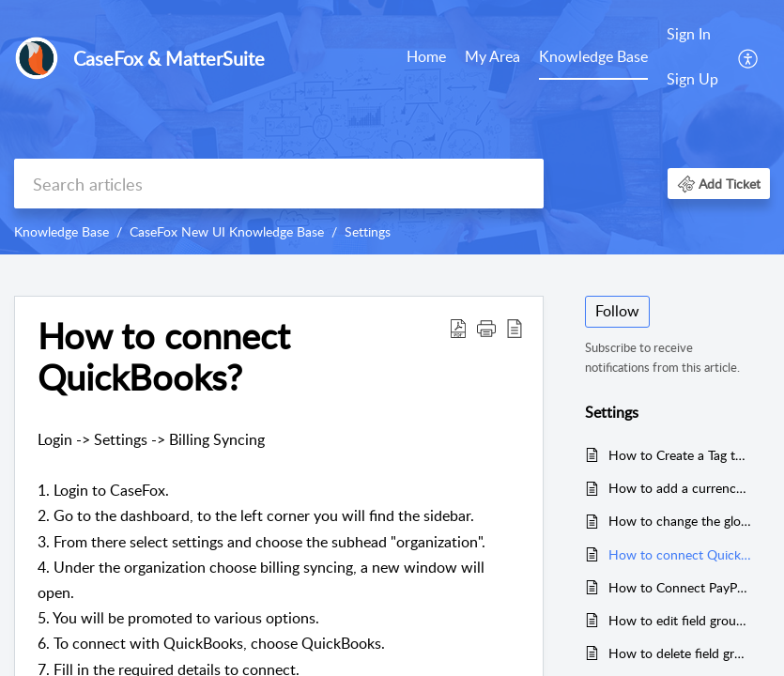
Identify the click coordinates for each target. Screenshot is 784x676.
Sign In (689, 34)
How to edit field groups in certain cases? (680, 620)
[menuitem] (426, 58)
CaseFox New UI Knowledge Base (227, 231)
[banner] (392, 127)
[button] (749, 57)
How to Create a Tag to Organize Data (680, 455)
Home (426, 56)
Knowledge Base (593, 56)
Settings (368, 231)
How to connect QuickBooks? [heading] (164, 357)
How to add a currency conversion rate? (680, 488)
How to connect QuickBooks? (680, 554)
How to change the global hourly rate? (680, 521)
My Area (492, 56)
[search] (279, 184)
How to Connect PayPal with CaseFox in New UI (680, 587)
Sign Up (692, 79)
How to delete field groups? (680, 653)
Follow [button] (617, 311)
